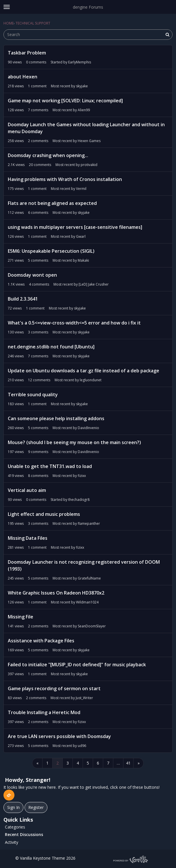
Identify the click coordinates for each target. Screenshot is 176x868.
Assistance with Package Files (41, 641)
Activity (12, 842)
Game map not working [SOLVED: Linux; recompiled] (65, 101)
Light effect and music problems (44, 514)
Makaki (83, 260)
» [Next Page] (139, 763)
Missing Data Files (28, 538)
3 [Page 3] (68, 763)
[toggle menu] (7, 7)
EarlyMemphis (80, 62)
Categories (15, 827)
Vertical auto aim (27, 490)
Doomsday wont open (32, 275)
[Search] (167, 35)
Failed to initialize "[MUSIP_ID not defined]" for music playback (77, 665)
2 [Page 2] (58, 763)
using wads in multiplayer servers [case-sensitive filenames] (75, 227)
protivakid (89, 165)
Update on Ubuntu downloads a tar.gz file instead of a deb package (84, 371)
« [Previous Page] (37, 763)
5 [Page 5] (88, 763)
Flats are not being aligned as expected (52, 203)
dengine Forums (88, 7)
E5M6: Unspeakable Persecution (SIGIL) (51, 251)
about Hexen (23, 77)
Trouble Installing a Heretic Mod (44, 712)
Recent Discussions (24, 834)
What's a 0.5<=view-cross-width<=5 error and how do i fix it (74, 323)
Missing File (21, 617)
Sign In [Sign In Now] (13, 807)
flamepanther (89, 523)
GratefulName (89, 578)
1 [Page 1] (47, 763)
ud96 (82, 746)
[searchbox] (88, 35)
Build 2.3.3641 (23, 299)
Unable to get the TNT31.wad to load (50, 466)
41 (128, 763)
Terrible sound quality (33, 395)
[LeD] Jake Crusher (94, 284)
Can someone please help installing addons (56, 418)
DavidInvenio (88, 428)
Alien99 (84, 110)
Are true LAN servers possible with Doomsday (59, 736)
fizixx (82, 476)
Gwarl (81, 236)
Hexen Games (89, 141)
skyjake (82, 86)
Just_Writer (84, 698)
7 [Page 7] (108, 763)
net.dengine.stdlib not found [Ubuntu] (51, 347)
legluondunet (91, 380)
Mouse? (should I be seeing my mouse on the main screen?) (74, 442)
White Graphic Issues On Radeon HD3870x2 (56, 593)
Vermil (81, 189)
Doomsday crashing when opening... (48, 155)
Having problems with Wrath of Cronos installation (65, 179)
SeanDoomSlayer (92, 626)
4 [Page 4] (78, 763)
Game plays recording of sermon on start (54, 688)
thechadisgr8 (79, 500)
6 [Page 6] (98, 763)
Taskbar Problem (27, 53)
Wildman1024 (87, 602)
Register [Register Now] (36, 807)
